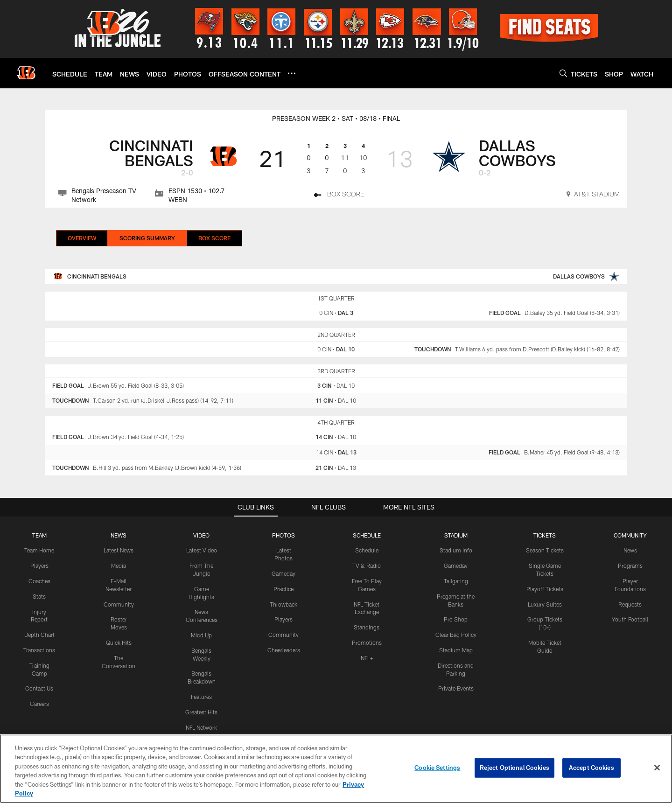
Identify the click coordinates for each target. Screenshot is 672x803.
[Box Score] (339, 196)
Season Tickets (545, 550)
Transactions (39, 650)
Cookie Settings (437, 768)
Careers (39, 704)
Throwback (283, 604)
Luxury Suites (545, 604)
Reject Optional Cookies (514, 768)
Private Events (456, 688)
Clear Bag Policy (456, 635)
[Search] (563, 73)
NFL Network (201, 727)
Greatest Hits (201, 712)
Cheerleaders (284, 650)
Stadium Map (456, 650)
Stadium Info (456, 550)
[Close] (657, 768)
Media (119, 566)
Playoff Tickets (545, 589)
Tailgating (456, 581)
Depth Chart (39, 635)
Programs (630, 566)
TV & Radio (367, 566)
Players (39, 566)
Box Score (214, 238)
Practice (283, 589)
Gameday (283, 573)
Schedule (367, 550)
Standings (367, 627)
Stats (39, 596)
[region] (336, 769)
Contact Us (39, 688)
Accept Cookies (591, 768)
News (630, 550)
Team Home (39, 550)
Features (201, 697)
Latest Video (202, 550)
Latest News (119, 550)
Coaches (39, 581)
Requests (630, 604)
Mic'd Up (201, 635)
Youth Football (630, 619)
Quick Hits (119, 642)
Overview (82, 238)
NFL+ (367, 658)
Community (119, 604)
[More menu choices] (292, 73)
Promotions (367, 642)
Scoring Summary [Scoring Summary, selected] (147, 238)
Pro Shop (456, 619)
